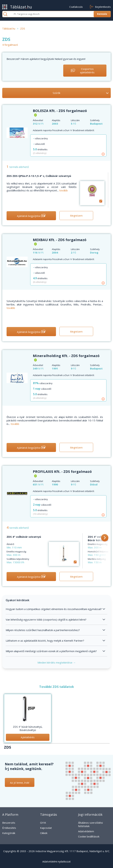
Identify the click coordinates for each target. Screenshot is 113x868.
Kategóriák (9, 833)
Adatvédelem (86, 831)
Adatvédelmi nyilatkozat (56, 861)
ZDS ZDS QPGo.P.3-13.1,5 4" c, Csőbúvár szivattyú (39, 176)
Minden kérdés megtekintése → (57, 662)
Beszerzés (9, 823)
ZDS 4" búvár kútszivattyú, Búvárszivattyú (28, 728)
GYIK (43, 823)
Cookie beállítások (89, 836)
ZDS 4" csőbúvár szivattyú (24, 537)
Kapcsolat (46, 828)
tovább (63, 190)
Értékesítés (9, 828)
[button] (105, 538)
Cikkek (44, 833)
